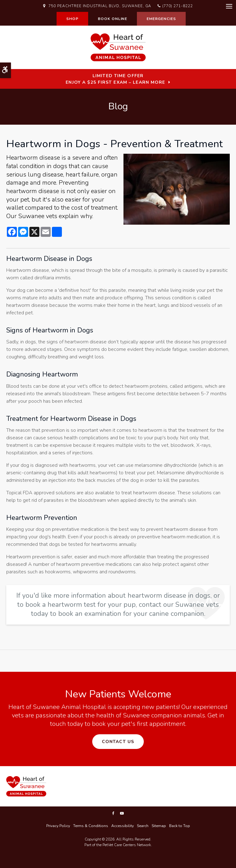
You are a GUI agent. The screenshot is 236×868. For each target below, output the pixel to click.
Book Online (113, 19)
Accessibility (123, 826)
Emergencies (161, 19)
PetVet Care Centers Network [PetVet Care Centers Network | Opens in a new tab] (127, 845)
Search (143, 826)
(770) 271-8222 (177, 6)
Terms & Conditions (91, 826)
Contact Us (118, 742)
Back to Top (180, 826)
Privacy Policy (58, 826)
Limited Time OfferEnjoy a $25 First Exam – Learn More (115, 79)
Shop (72, 19)
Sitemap (159, 826)
